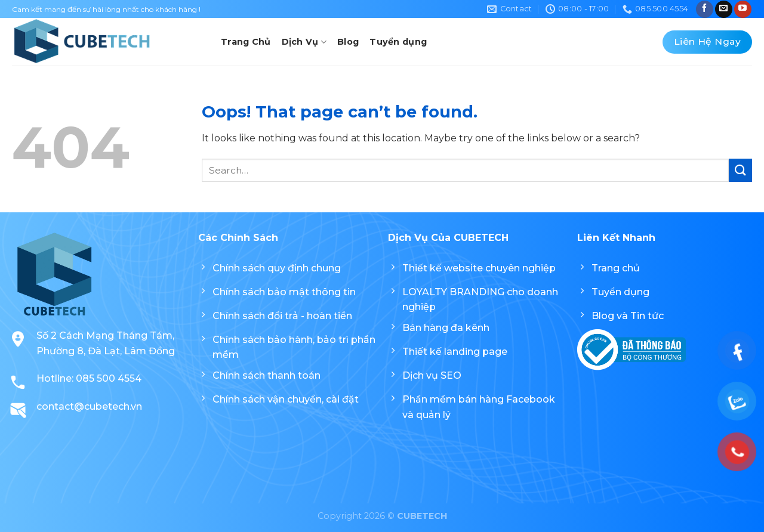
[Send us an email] (724, 9)
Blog (348, 42)
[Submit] (740, 170)
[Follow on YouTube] (743, 9)
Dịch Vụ (304, 42)
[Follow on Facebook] (705, 9)
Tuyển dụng (398, 42)
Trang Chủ (246, 42)
